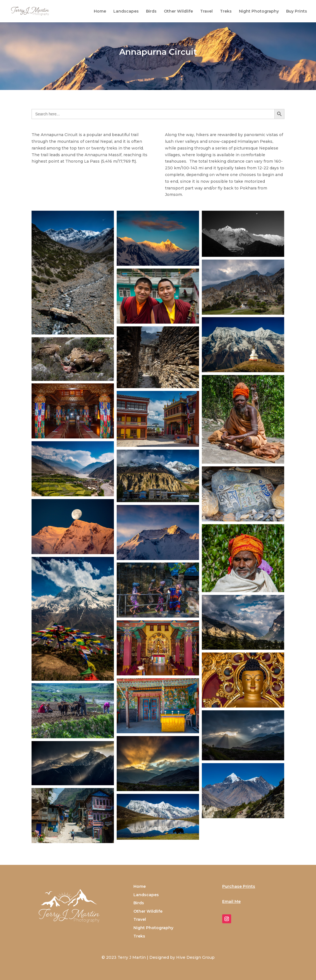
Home (100, 11)
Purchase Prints (239, 886)
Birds (151, 11)
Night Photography (259, 11)
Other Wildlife (178, 11)
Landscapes (126, 11)
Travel (206, 11)
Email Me (231, 901)
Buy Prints (297, 11)
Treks (226, 11)
